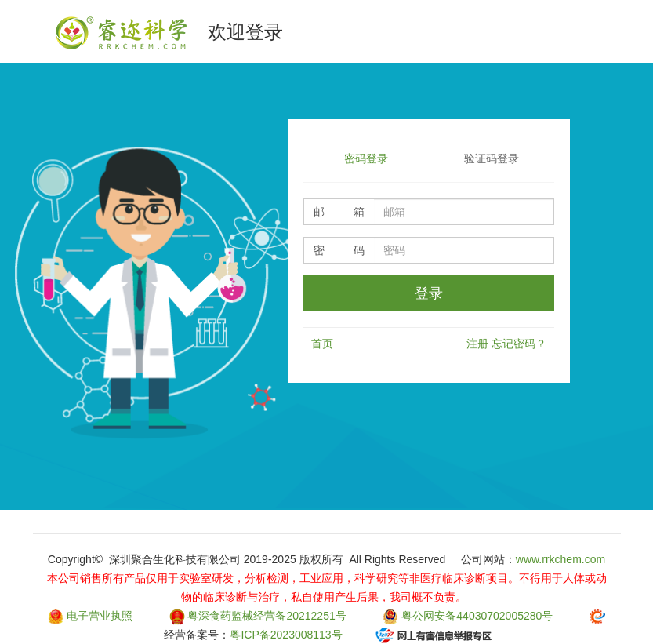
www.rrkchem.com (560, 559)
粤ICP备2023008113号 (286, 635)
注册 (477, 344)
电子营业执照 (100, 616)
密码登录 (366, 158)
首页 (322, 344)
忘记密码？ (519, 344)
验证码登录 (492, 158)
